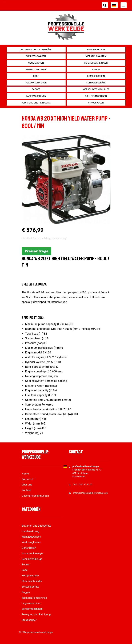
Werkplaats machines (96, 89)
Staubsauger (96, 103)
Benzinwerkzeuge (36, 69)
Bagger (36, 89)
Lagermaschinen (36, 96)
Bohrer (96, 69)
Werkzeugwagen (36, 56)
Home (25, 474)
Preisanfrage (37, 251)
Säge (36, 76)
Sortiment (28, 479)
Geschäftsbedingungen (35, 496)
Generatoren (36, 63)
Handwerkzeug (96, 50)
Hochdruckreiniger (96, 63)
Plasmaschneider (36, 83)
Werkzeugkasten (96, 56)
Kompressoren (96, 76)
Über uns (27, 485)
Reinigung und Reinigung (36, 103)
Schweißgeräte (96, 83)
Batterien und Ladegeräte (36, 50)
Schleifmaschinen (96, 96)
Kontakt (26, 490)
